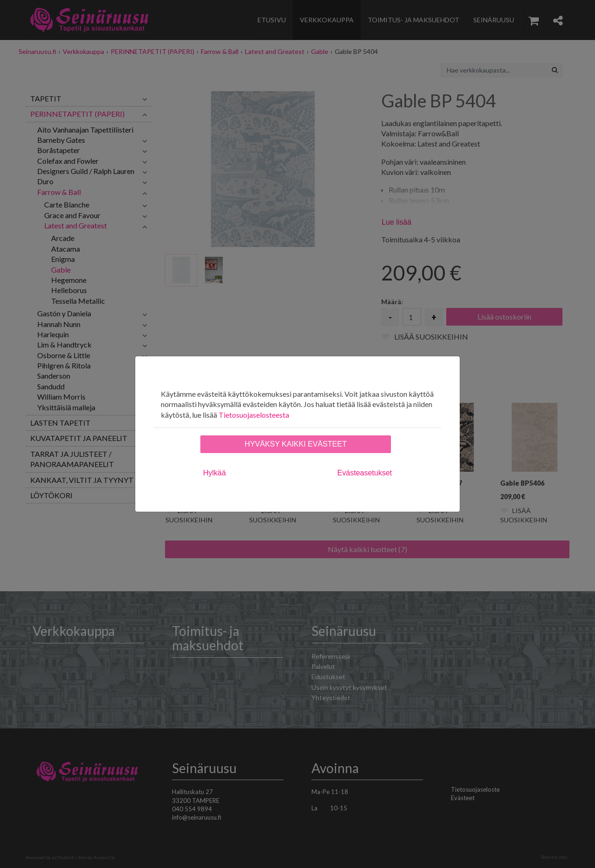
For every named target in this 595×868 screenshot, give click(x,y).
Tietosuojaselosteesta (254, 415)
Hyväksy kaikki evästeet (295, 444)
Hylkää (215, 473)
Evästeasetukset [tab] (365, 473)
